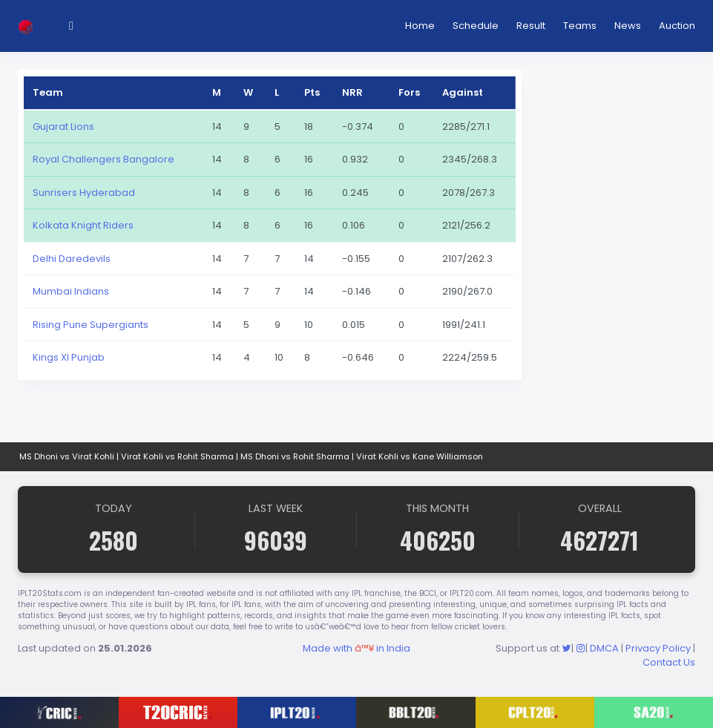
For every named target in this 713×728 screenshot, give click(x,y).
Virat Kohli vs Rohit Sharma (177, 456)
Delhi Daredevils (72, 259)
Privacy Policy (658, 648)
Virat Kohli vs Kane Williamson (420, 456)
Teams (580, 26)
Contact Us (669, 662)
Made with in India (356, 648)
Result (531, 26)
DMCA (604, 648)
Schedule (476, 26)
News (628, 26)
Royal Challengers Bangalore (103, 159)
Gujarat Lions (63, 127)
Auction (677, 26)
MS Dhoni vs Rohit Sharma (295, 456)
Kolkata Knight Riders (83, 225)
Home (420, 26)
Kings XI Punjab (69, 357)
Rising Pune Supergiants (91, 325)
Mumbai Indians (71, 291)
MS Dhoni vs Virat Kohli (67, 456)
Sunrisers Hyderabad (84, 193)
